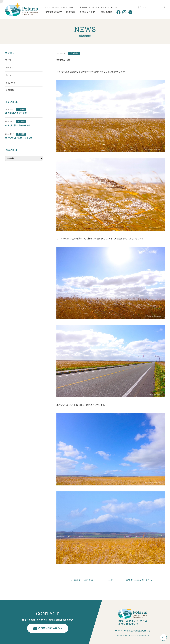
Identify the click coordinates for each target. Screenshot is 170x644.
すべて (8, 60)
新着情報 (71, 12)
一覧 (111, 580)
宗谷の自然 (107, 12)
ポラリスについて (54, 12)
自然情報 (10, 90)
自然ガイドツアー (88, 12)
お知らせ (9, 68)
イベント (9, 75)
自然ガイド (10, 83)
